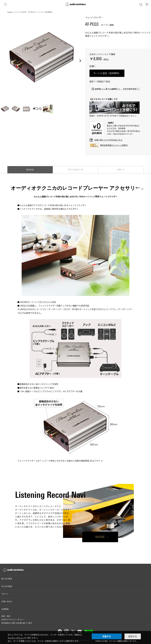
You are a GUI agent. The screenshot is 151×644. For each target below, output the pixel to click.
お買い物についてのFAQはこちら (108, 140)
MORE (100, 537)
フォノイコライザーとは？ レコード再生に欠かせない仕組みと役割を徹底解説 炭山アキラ (59, 461)
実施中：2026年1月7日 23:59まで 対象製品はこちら (112, 116)
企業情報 (5, 609)
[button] (80, 61)
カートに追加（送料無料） (107, 73)
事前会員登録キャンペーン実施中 (114, 145)
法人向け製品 (7, 586)
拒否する (133, 636)
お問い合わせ (7, 602)
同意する (107, 636)
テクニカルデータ (75, 170)
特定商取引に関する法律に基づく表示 (17, 623)
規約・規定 (6, 616)
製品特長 (30, 170)
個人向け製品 (7, 579)
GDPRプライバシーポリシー (13, 620)
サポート (121, 170)
